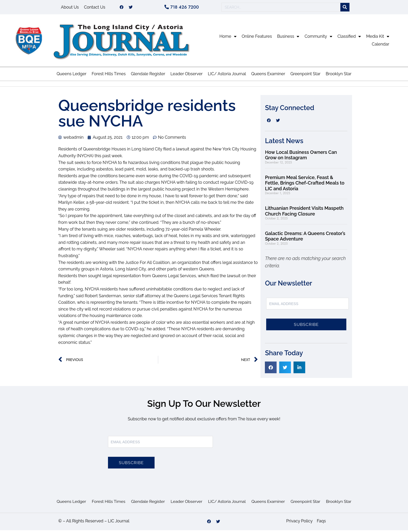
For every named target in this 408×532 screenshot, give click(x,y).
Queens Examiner (268, 76)
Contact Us (95, 8)
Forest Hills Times (109, 76)
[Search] (345, 8)
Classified (349, 38)
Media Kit (378, 38)
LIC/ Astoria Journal (227, 76)
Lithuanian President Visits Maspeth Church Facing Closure (304, 213)
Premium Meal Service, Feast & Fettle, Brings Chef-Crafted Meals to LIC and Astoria (305, 185)
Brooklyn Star (339, 76)
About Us (70, 8)
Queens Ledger (71, 76)
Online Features (257, 38)
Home (228, 38)
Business (288, 38)
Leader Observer (187, 76)
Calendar (381, 46)
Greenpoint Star (305, 76)
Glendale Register (148, 76)
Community (318, 38)
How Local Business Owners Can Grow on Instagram (301, 157)
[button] (271, 369)
